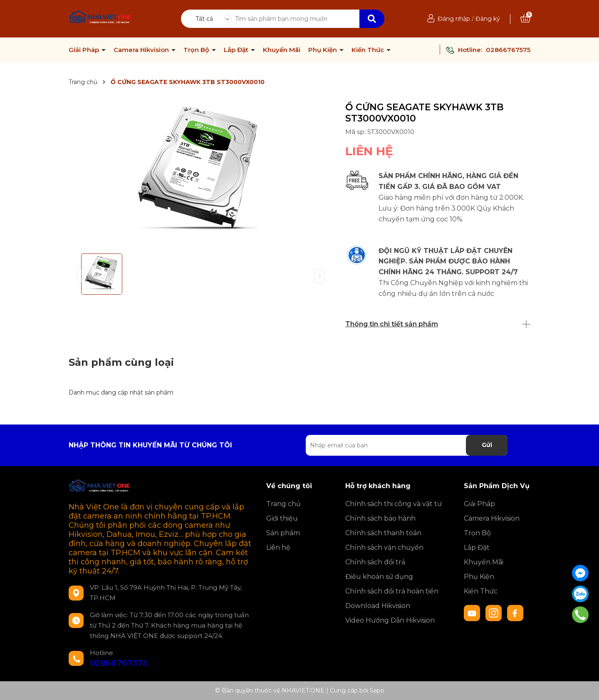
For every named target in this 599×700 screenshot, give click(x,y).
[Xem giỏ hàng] (525, 19)
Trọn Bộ (197, 50)
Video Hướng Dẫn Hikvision (390, 620)
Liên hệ (278, 547)
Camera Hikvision (142, 50)
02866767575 (508, 50)
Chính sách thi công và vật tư (394, 504)
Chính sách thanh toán (383, 533)
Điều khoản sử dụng (379, 577)
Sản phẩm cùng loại (121, 362)
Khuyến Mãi (282, 50)
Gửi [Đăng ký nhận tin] (487, 445)
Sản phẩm (283, 533)
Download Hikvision (378, 606)
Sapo (377, 690)
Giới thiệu (282, 518)
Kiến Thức (369, 50)
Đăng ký (488, 19)
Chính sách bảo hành (380, 518)
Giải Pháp (85, 50)
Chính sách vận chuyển (384, 547)
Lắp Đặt (237, 50)
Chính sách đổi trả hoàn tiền (392, 591)
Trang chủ (283, 504)
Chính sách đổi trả (375, 562)
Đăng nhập (454, 19)
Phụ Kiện (323, 50)
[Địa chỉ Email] (407, 445)
